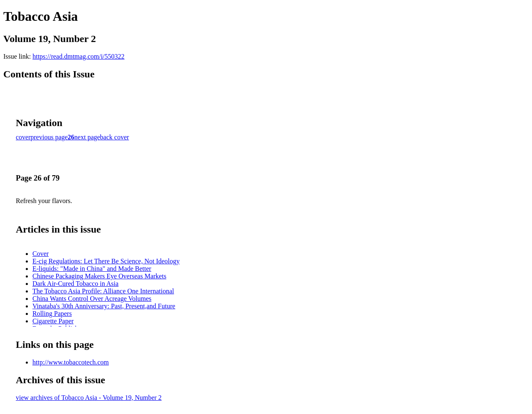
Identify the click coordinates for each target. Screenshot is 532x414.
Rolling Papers (52, 314)
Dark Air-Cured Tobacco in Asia (75, 284)
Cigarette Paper (53, 321)
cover (23, 137)
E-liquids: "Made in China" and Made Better (92, 269)
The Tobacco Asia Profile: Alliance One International (103, 291)
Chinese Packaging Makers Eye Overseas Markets (99, 276)
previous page (49, 137)
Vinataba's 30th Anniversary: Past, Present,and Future (104, 306)
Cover (41, 254)
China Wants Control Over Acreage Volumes (92, 299)
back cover (115, 137)
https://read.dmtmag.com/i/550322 (78, 56)
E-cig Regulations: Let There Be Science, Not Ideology (106, 261)
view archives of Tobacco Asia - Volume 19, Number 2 (89, 398)
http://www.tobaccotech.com (71, 362)
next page (87, 137)
